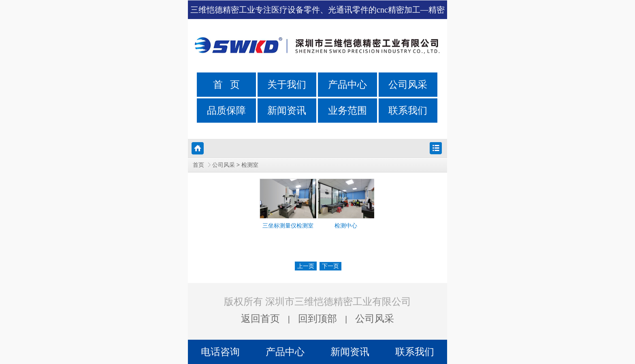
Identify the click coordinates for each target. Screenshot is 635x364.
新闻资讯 (287, 111)
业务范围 (347, 111)
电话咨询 (220, 352)
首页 (198, 165)
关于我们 (287, 85)
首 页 (226, 85)
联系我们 (408, 111)
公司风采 (408, 85)
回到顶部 (317, 319)
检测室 (250, 165)
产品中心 (347, 85)
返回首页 (260, 319)
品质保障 (226, 111)
